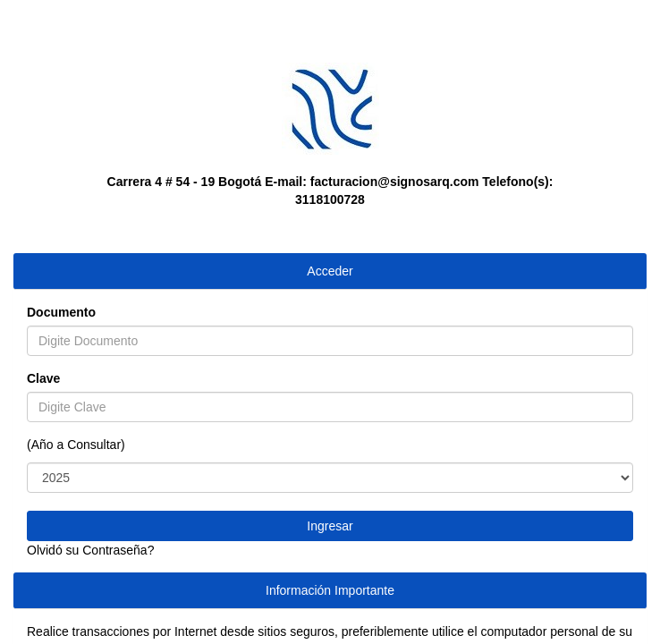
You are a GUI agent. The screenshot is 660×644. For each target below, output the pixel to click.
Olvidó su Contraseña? (90, 550)
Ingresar (330, 526)
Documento (61, 312)
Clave (43, 378)
